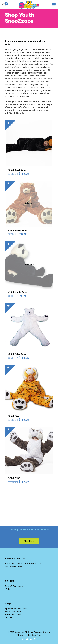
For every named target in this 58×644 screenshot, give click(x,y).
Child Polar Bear (17, 354)
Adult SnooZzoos (13, 615)
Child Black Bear (17, 170)
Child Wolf (14, 478)
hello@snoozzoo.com (31, 563)
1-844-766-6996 (16, 566)
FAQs (8, 589)
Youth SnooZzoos (13, 612)
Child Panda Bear (18, 292)
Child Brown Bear (18, 230)
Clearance (10, 617)
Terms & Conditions (14, 586)
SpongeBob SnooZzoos (16, 609)
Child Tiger (14, 416)
